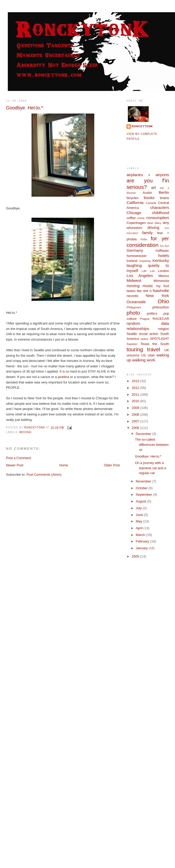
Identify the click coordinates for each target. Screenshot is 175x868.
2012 (136, 388)
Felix (144, 239)
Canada (151, 203)
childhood (160, 213)
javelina (64, 377)
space (144, 339)
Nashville (161, 291)
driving (153, 227)
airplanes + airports (148, 175)
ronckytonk (142, 126)
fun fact (165, 246)
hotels (164, 256)
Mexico (164, 276)
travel (154, 349)
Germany (135, 250)
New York (157, 296)
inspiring (145, 261)
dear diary (154, 223)
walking (139, 360)
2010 (136, 401)
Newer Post (15, 465)
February (143, 541)
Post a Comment (18, 458)
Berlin (164, 192)
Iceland (132, 261)
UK (167, 350)
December (144, 434)
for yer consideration (148, 242)
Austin (147, 193)
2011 (136, 395)
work (151, 360)
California (135, 203)
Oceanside (136, 302)
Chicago (134, 213)
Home (64, 465)
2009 (136, 408)
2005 (136, 556)
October (142, 488)
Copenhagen (136, 223)
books (149, 198)
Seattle (132, 334)
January (142, 548)
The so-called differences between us (152, 445)
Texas (145, 344)
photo (133, 313)
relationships (138, 329)
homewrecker (137, 256)
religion (164, 329)
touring (135, 349)
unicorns (133, 355)
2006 (136, 428)
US (143, 355)
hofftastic (162, 251)
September (144, 495)
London (163, 271)
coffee (131, 218)
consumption (158, 218)
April (139, 528)
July (139, 508)
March (141, 535)
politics (152, 313)
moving (26, 432)
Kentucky (161, 260)
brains (164, 198)
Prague (145, 319)
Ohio (163, 301)
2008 (136, 415)
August (141, 501)
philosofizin (161, 307)
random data (148, 323)
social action (149, 334)
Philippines (134, 307)
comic (141, 218)
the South (161, 344)
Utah (151, 355)
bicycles (133, 198)
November (144, 481)
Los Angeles (140, 276)
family (147, 233)
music (148, 286)
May (139, 521)
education (132, 233)
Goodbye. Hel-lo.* (148, 456)
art (153, 187)
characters (160, 207)
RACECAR (161, 319)
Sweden (132, 344)
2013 (136, 381)
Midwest (134, 280)
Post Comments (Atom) (44, 475)
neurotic (133, 296)
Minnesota (161, 281)
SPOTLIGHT (160, 339)
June (140, 515)
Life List (148, 271)
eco (167, 228)
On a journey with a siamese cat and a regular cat (150, 468)
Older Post (112, 465)
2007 (136, 421)
